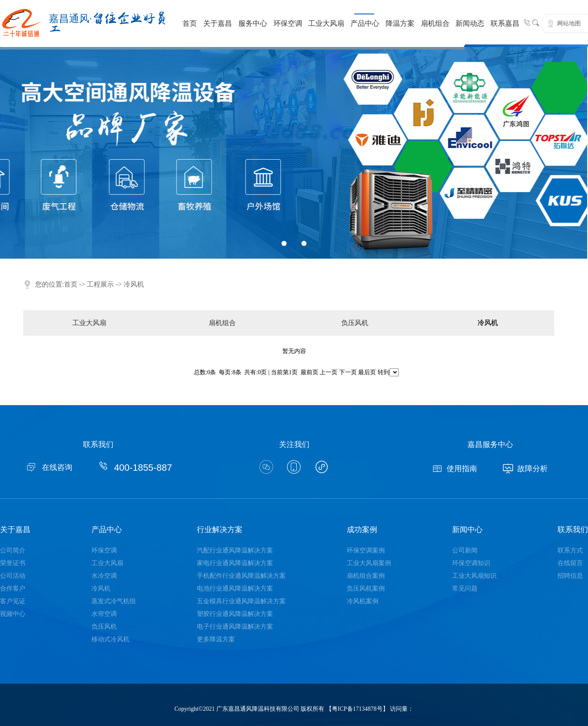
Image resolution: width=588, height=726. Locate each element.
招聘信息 (570, 576)
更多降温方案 (216, 639)
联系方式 (570, 550)
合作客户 (13, 588)
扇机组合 (435, 23)
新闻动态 (470, 23)
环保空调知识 (471, 563)
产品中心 (365, 23)
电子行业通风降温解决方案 (235, 627)
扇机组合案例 (366, 576)
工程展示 (100, 284)
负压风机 (355, 323)
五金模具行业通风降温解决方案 (241, 601)
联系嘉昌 (505, 23)
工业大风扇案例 (369, 563)
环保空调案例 (366, 550)
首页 (190, 23)
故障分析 (525, 469)
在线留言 (570, 563)
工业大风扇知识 (474, 576)
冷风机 (134, 284)
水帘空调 (104, 614)
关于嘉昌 (218, 23)
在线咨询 (49, 467)
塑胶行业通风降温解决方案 (235, 614)
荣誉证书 (13, 563)
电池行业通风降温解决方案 (235, 588)
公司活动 (13, 576)
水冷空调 (104, 576)
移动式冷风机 (110, 639)
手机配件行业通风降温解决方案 (241, 576)
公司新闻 (465, 550)
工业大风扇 (326, 23)
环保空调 (288, 23)
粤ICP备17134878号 (357, 709)
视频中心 (13, 614)
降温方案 (400, 23)
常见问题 (465, 588)
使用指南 (455, 469)
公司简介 (13, 550)
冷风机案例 (363, 601)
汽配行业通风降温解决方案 (235, 550)
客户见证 (13, 601)
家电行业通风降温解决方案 (235, 563)
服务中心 (253, 23)
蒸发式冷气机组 (114, 601)
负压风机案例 (366, 588)
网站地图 (569, 23)
